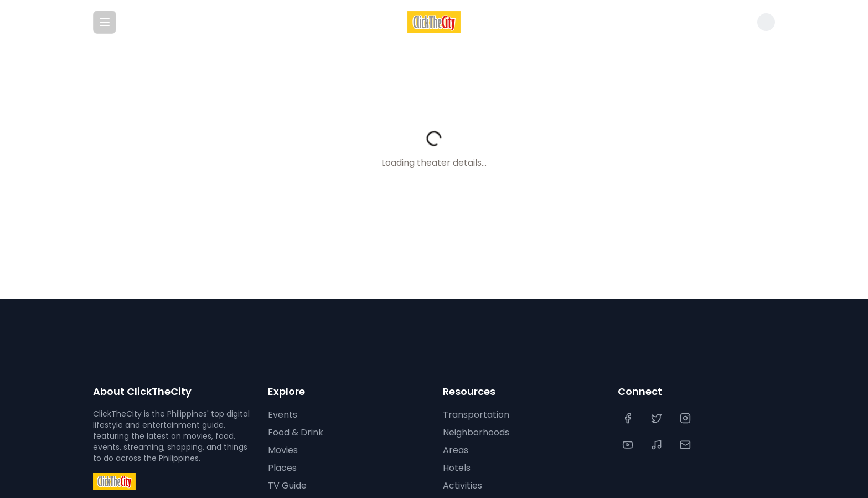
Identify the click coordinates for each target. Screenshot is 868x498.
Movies (283, 450)
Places (281, 468)
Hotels (456, 468)
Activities (461, 486)
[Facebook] (629, 418)
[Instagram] (686, 418)
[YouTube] (629, 445)
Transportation (474, 415)
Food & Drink (295, 433)
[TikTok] (658, 445)
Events (281, 415)
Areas (454, 450)
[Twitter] (658, 418)
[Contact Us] (686, 445)
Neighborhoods (476, 433)
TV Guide (286, 486)
